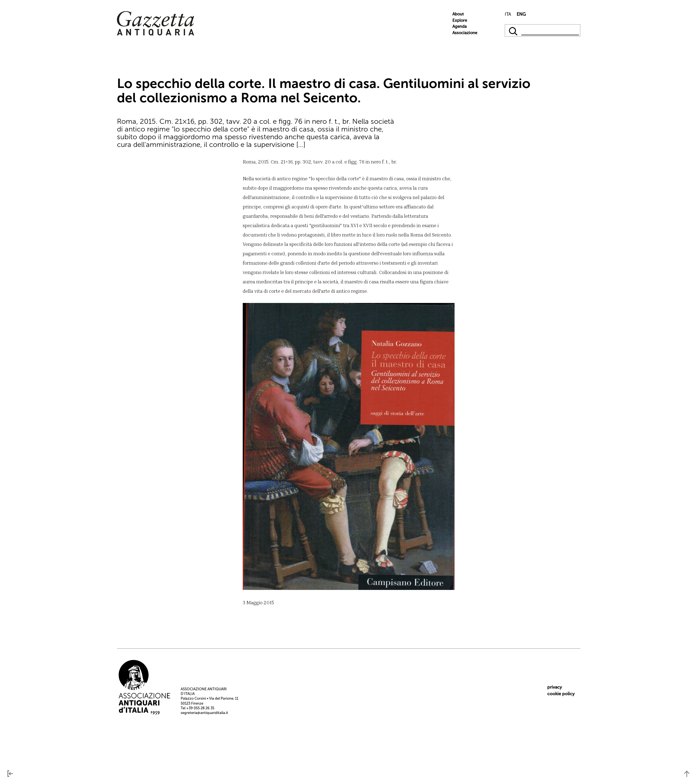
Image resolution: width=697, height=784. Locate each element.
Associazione (465, 33)
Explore (460, 20)
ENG (521, 14)
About (458, 14)
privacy (555, 687)
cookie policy (561, 694)
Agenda (460, 26)
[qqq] (514, 30)
